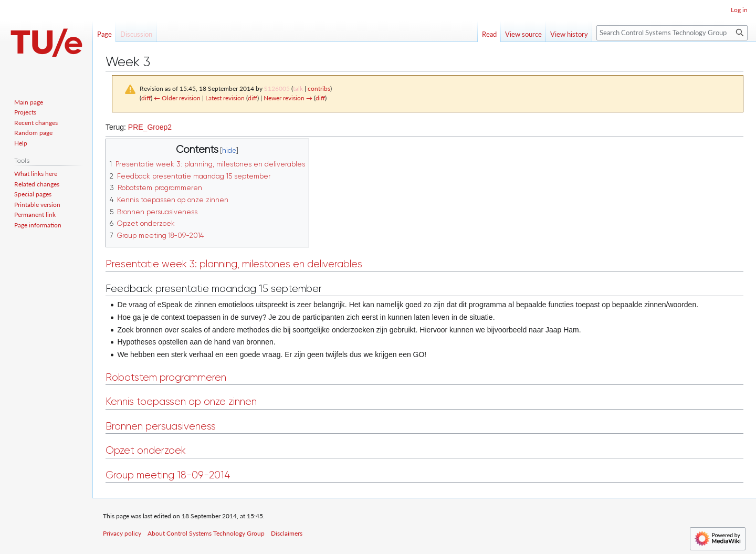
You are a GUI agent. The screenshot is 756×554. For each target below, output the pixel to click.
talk (298, 88)
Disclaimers (287, 533)
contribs (319, 88)
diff (146, 98)
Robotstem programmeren (166, 377)
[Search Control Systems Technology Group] (672, 33)
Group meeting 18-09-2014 (168, 475)
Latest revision (225, 98)
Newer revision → (288, 98)
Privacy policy (122, 533)
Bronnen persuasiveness (161, 426)
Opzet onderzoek (146, 450)
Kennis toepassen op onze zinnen (181, 401)
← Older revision (177, 98)
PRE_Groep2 (150, 127)
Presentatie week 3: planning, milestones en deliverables (234, 264)
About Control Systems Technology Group (206, 533)
